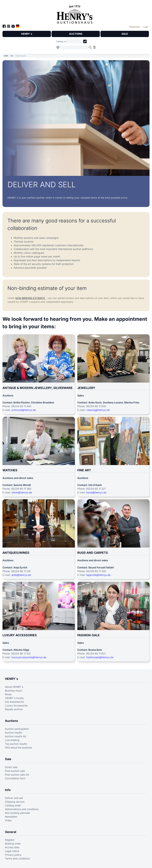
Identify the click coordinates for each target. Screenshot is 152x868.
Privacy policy (13, 855)
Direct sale (11, 767)
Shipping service (15, 802)
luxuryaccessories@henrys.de (29, 657)
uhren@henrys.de (22, 492)
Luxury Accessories (16, 706)
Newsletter (11, 817)
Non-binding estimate (17, 813)
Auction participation (17, 729)
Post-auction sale (15, 771)
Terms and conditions (17, 859)
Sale (8, 759)
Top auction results (16, 744)
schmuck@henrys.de (24, 410)
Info (12, 56)
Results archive (14, 709)
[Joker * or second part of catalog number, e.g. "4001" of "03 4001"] (78, 41)
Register (10, 840)
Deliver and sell (14, 798)
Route (8, 694)
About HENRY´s (14, 687)
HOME (6, 56)
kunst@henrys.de (96, 492)
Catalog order (13, 805)
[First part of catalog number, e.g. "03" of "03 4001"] (70, 41)
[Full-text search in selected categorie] (74, 47)
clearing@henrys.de (98, 410)
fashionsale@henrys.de (100, 657)
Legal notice (12, 851)
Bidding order (13, 844)
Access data (12, 847)
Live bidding (12, 740)
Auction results (14, 733)
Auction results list (16, 736)
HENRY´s (27, 34)
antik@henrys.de (21, 575)
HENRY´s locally (14, 698)
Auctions (11, 721)
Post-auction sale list (17, 775)
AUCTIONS (76, 34)
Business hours (14, 691)
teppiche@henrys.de (98, 575)
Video (8, 820)
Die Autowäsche (14, 702)
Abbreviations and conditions (22, 809)
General (11, 832)
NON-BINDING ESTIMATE (30, 298)
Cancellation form (15, 778)
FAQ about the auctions (18, 748)
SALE (125, 34)
